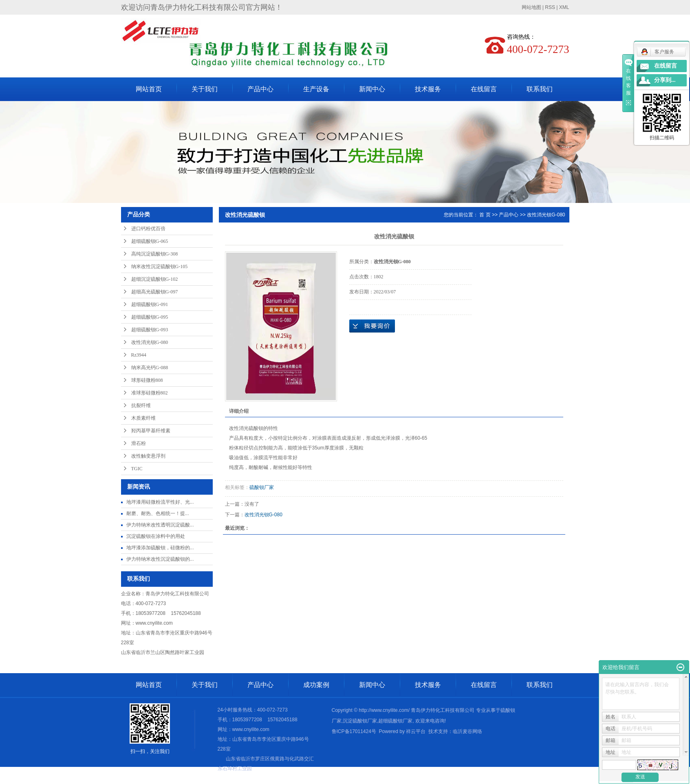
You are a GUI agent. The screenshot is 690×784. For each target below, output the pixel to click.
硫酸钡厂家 (262, 487)
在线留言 (484, 89)
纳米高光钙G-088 (150, 368)
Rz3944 (139, 355)
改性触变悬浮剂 (148, 456)
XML (564, 7)
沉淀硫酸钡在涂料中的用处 (156, 536)
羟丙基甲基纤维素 (151, 431)
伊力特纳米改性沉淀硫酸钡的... (160, 559)
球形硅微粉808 (147, 380)
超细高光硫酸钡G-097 (155, 292)
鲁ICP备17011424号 (354, 731)
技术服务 (428, 89)
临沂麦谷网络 (467, 731)
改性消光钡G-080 (150, 342)
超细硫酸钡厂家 (395, 721)
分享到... (665, 80)
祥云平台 (416, 731)
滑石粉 (139, 443)
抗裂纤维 (141, 405)
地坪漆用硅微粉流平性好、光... (160, 502)
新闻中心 (372, 89)
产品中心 (260, 89)
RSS (550, 7)
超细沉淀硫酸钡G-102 (155, 279)
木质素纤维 (143, 418)
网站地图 (531, 7)
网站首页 (149, 89)
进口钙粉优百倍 (148, 229)
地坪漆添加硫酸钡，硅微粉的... (160, 548)
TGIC (137, 469)
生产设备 (316, 89)
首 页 (485, 215)
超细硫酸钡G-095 (150, 317)
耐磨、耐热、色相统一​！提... (158, 513)
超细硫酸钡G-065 (150, 241)
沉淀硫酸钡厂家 (360, 721)
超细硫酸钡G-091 (150, 304)
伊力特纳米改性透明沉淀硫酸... (160, 525)
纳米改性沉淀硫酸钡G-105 (160, 266)
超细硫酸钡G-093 (150, 330)
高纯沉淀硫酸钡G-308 (155, 254)
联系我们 (540, 89)
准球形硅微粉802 (150, 393)
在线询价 (372, 326)
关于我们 (205, 89)
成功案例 (316, 685)
